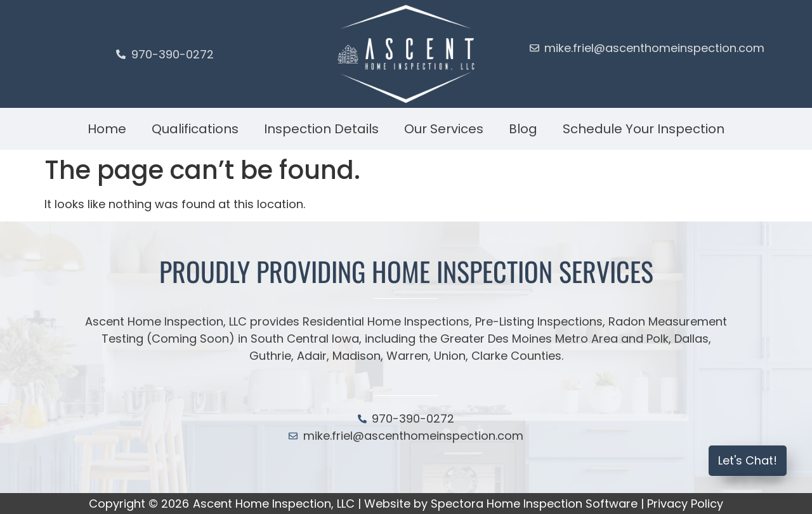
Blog (523, 129)
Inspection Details (321, 129)
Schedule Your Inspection (644, 129)
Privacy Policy (685, 504)
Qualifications (195, 129)
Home (107, 129)
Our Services (444, 129)
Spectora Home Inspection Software (534, 504)
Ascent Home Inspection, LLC (274, 504)
